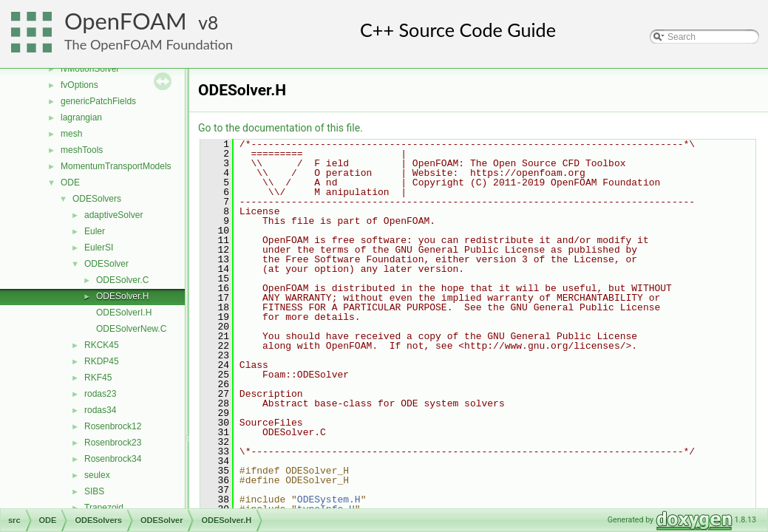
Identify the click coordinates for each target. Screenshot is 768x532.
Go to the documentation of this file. (281, 128)
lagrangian (81, 117)
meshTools (82, 150)
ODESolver (106, 264)
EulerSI (99, 248)
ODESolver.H (122, 296)
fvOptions (79, 85)
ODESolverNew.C (131, 329)
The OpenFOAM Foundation (149, 44)
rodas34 (100, 410)
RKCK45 (102, 345)
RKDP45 (102, 361)
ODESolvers (97, 199)
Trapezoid (104, 508)
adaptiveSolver (113, 215)
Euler (95, 231)
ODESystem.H (329, 499)
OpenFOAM (126, 21)
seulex (97, 475)
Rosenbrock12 (113, 426)
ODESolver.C (122, 280)
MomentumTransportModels (116, 166)
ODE (70, 183)
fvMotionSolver (90, 69)
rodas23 (100, 394)
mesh (71, 134)
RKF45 (98, 378)
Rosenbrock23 (113, 443)
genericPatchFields (98, 101)
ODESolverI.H (124, 313)
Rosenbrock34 (113, 459)
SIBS (94, 491)
